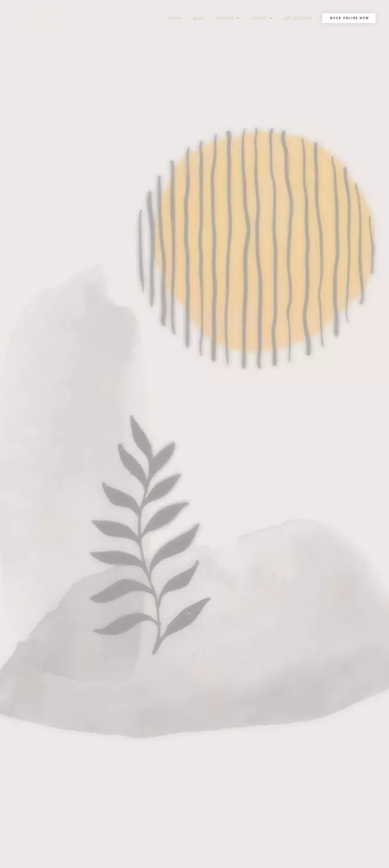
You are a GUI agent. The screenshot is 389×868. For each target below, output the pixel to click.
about (198, 18)
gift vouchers (298, 18)
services (227, 18)
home (175, 18)
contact (262, 18)
